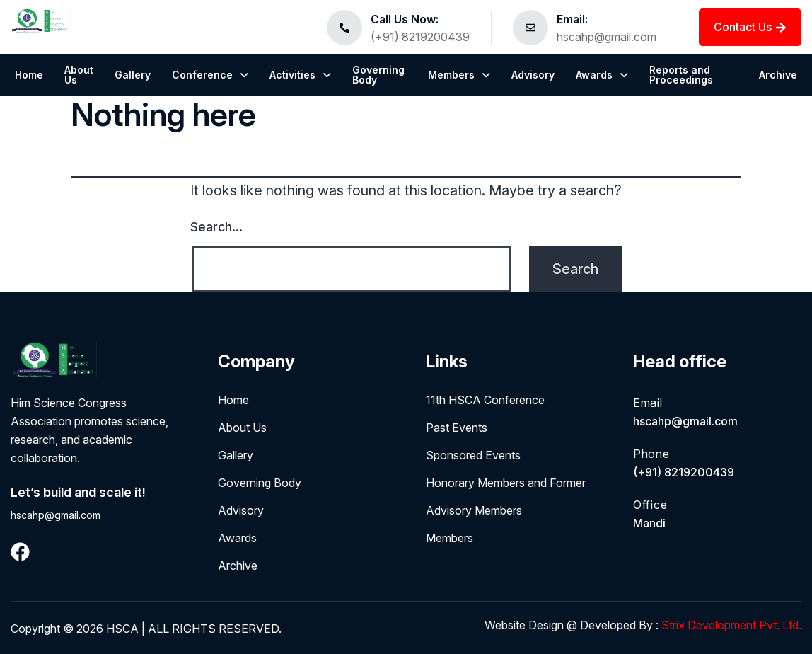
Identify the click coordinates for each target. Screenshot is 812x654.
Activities (300, 75)
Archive (778, 75)
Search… (216, 227)
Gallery (133, 75)
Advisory (533, 75)
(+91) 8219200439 (420, 37)
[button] (210, 75)
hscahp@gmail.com (607, 37)
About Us (79, 75)
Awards (602, 75)
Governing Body (378, 75)
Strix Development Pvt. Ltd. (730, 625)
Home (29, 75)
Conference (210, 75)
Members (459, 75)
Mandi (651, 523)
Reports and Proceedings (681, 75)
